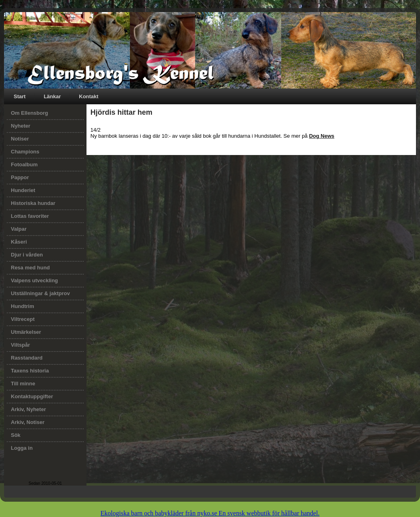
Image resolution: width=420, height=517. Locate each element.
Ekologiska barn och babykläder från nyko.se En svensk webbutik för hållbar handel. (210, 513)
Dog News (322, 136)
